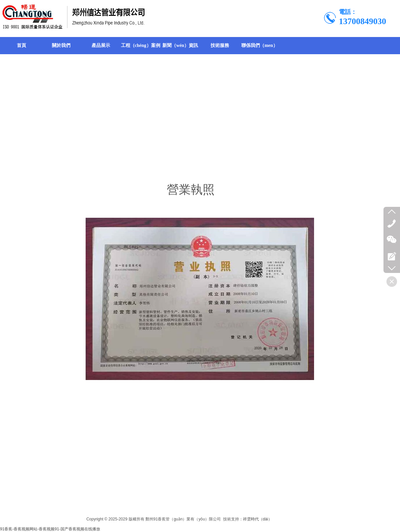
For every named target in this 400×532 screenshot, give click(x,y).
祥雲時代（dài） (258, 519)
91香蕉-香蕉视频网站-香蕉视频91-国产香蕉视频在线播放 (50, 529)
